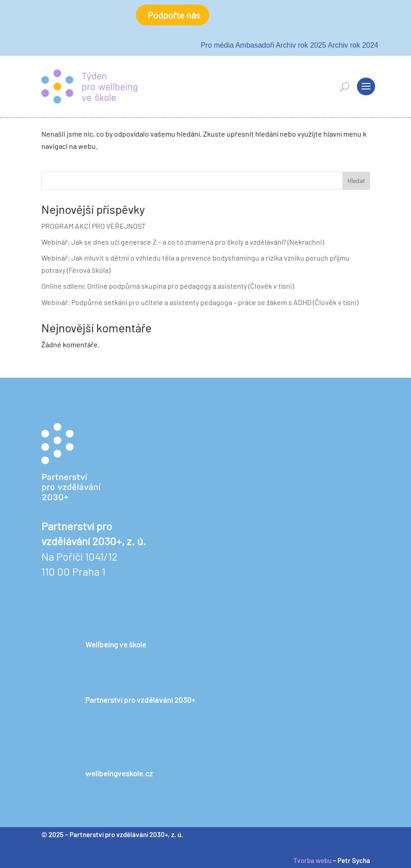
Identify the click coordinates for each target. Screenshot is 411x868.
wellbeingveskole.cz (119, 773)
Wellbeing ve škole (116, 644)
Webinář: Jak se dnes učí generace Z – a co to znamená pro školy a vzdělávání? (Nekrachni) (183, 242)
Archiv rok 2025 (301, 45)
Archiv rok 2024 (353, 45)
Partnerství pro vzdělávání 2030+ (140, 700)
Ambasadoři (255, 45)
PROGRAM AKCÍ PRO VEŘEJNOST (94, 226)
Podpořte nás (174, 15)
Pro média (217, 45)
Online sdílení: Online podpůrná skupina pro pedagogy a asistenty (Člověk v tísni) (168, 286)
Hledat (356, 180)
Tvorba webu (312, 860)
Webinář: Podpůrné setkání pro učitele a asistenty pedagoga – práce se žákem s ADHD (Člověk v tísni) (200, 302)
